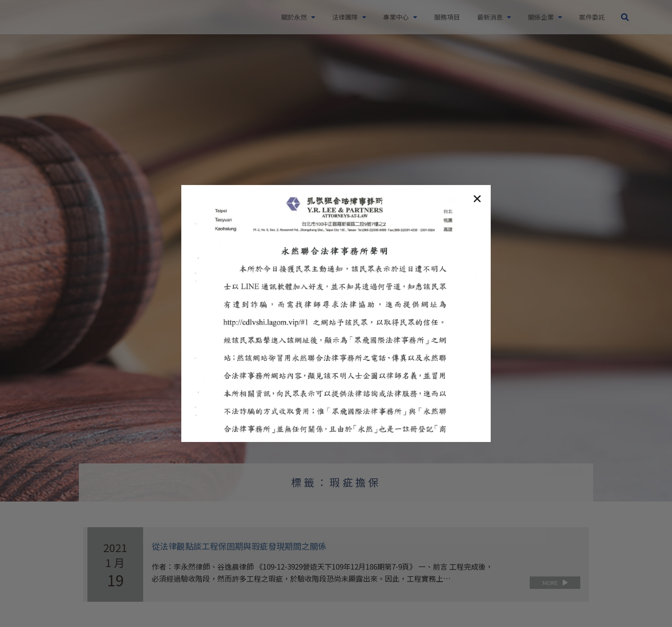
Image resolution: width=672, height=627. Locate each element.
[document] (336, 313)
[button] (477, 199)
